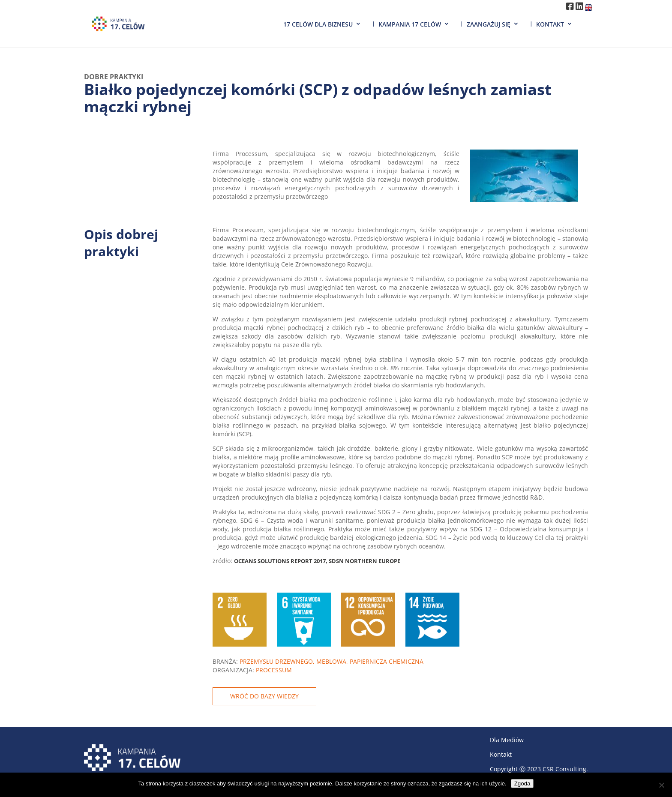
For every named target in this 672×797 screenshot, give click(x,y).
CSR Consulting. (565, 769)
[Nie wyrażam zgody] (661, 785)
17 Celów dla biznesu (318, 24)
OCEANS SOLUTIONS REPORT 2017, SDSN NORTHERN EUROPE (317, 561)
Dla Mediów (507, 740)
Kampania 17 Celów (410, 24)
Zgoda (522, 784)
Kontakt (550, 24)
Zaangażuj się (489, 24)
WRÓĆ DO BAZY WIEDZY (264, 696)
